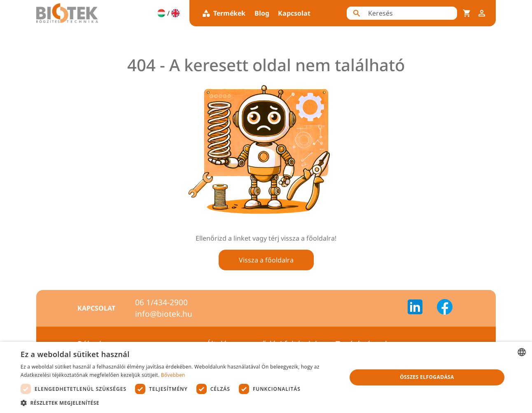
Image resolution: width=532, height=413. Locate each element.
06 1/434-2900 (161, 302)
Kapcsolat (294, 13)
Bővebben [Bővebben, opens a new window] (173, 375)
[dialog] (266, 377)
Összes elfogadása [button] (427, 377)
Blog (262, 13)
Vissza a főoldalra (266, 260)
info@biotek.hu (164, 314)
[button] (179, 403)
